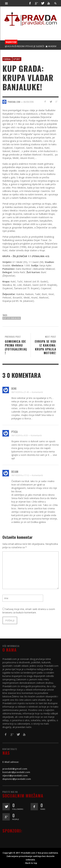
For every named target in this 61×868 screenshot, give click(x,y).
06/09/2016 (29, 102)
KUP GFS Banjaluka (12, 318)
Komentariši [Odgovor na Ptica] (36, 435)
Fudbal (7, 59)
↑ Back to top (30, 863)
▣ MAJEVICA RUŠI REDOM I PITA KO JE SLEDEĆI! (22, 46)
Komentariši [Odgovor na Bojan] (37, 475)
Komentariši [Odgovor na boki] (37, 392)
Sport (17, 59)
